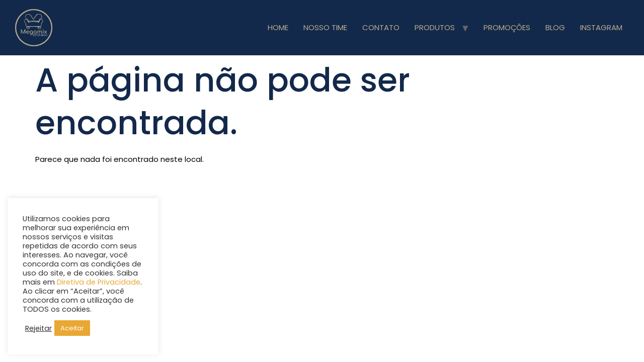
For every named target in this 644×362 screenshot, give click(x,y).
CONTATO (381, 27)
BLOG (555, 27)
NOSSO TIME (325, 27)
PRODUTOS (435, 27)
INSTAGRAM (601, 27)
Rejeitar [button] (38, 328)
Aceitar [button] (72, 328)
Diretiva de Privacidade (99, 282)
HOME (278, 27)
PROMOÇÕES (507, 27)
